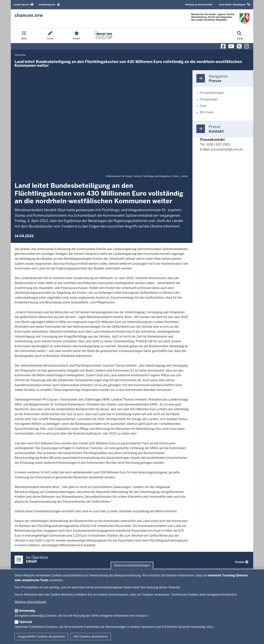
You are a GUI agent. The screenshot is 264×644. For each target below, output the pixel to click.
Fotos (203, 106)
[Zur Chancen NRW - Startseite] (29, 15)
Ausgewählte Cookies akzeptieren (41, 637)
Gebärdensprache (49, 4)
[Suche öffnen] (240, 36)
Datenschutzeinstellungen (132, 565)
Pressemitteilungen (212, 93)
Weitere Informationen (30, 602)
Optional (26, 622)
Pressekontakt (209, 99)
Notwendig (27, 611)
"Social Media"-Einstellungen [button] (234, 4)
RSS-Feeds (207, 112)
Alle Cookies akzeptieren (91, 637)
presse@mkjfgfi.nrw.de (227, 149)
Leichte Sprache (23, 4)
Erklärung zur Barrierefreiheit (199, 5)
